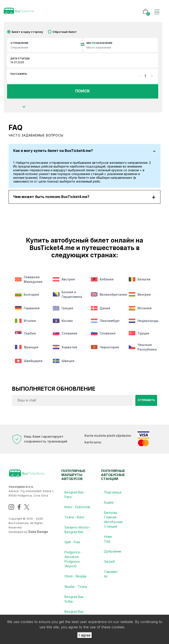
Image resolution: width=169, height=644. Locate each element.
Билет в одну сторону (27, 32)
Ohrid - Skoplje (76, 583)
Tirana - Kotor (75, 522)
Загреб (110, 567)
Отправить (146, 404)
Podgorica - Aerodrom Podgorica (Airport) (73, 565)
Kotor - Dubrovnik (78, 511)
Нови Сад (108, 544)
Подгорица (113, 496)
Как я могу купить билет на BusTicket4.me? (84, 151)
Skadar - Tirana (76, 593)
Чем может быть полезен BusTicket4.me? (84, 197)
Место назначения (99, 43)
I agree (85, 635)
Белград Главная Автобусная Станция (113, 524)
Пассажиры (19, 74)
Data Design (38, 535)
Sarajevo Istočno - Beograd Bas (77, 535)
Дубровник (113, 557)
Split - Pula (72, 548)
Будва (109, 507)
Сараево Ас (111, 580)
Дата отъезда (20, 58)
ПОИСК (83, 91)
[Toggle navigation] (157, 7)
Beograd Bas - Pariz (75, 498)
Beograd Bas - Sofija (75, 606)
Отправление (19, 43)
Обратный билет (65, 32)
